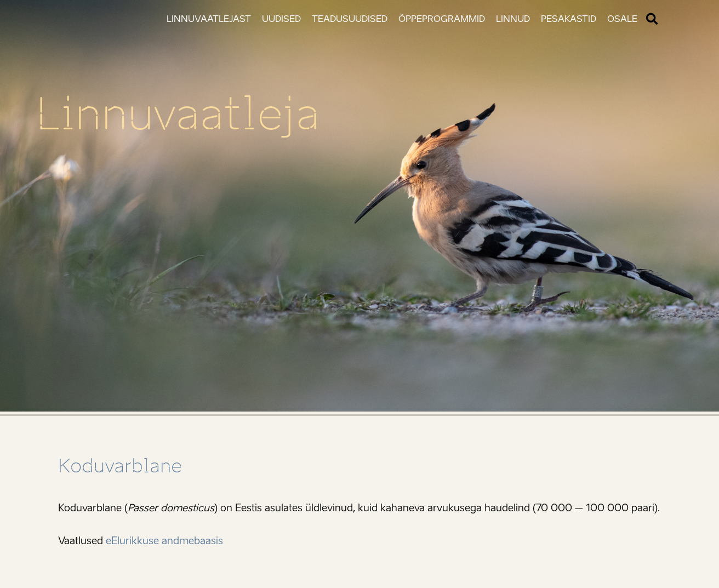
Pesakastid (569, 19)
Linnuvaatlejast (209, 19)
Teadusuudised (350, 19)
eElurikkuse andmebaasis (164, 541)
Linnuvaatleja (178, 114)
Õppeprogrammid (442, 19)
